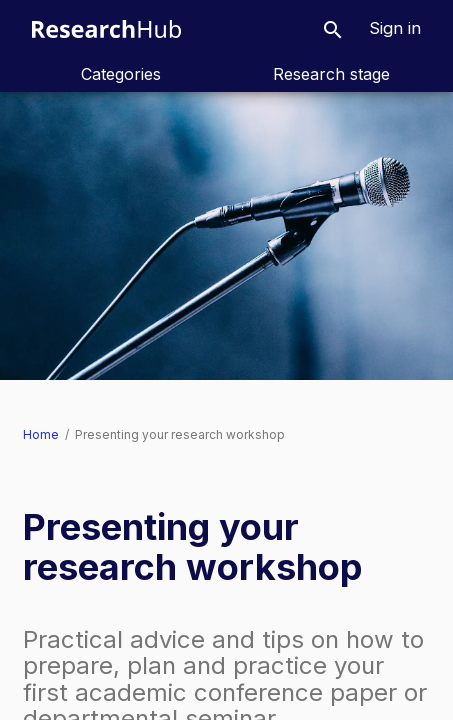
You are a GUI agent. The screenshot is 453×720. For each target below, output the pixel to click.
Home (41, 434)
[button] (333, 28)
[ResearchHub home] (106, 28)
